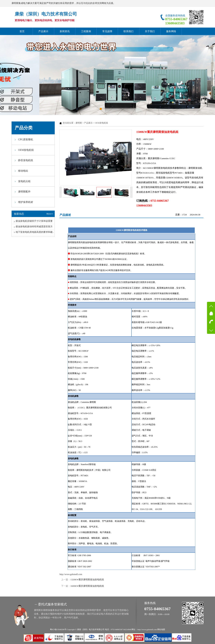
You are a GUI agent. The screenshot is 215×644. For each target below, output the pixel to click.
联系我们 (128, 31)
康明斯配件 (24, 192)
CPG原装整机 (26, 139)
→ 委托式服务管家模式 (50, 604)
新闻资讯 (65, 31)
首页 (22, 31)
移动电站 (23, 171)
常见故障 (107, 31)
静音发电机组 (26, 160)
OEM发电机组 (101, 123)
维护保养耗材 (26, 202)
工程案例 (86, 31)
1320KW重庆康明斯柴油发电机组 (87, 580)
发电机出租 (24, 181)
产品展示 (43, 31)
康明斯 (79, 123)
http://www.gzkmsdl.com (71, 574)
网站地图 (161, 629)
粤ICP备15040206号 (58, 629)
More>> (50, 214)
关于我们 (150, 31)
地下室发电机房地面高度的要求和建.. (35, 232)
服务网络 (171, 31)
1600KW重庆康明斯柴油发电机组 (87, 586)
